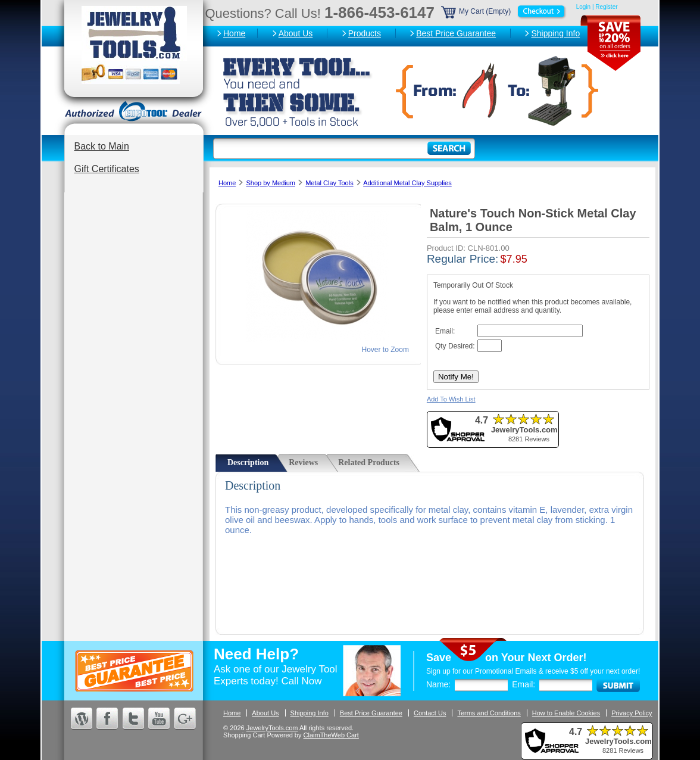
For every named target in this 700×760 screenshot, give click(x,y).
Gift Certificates (107, 169)
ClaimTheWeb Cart (331, 735)
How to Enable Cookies (566, 713)
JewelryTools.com (272, 728)
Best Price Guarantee (456, 33)
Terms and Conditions (489, 713)
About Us (296, 33)
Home (234, 33)
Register (606, 7)
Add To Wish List (451, 399)
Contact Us (430, 713)
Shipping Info (555, 33)
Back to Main (102, 146)
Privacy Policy (632, 713)
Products (365, 33)
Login (583, 7)
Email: (524, 684)
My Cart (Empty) (504, 11)
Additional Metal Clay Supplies (407, 183)
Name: (438, 684)
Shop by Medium (271, 183)
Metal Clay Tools (329, 183)
